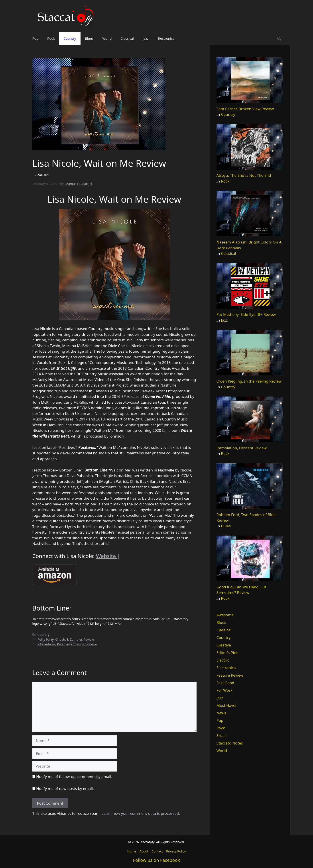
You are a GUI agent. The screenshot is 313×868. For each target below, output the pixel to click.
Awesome (225, 615)
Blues (89, 38)
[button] (279, 38)
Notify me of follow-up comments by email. (74, 777)
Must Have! (226, 705)
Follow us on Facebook (157, 860)
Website (106, 556)
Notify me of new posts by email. (65, 788)
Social (222, 735)
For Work (224, 690)
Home (132, 851)
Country (70, 38)
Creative (224, 645)
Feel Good (225, 683)
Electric (223, 660)
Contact (157, 851)
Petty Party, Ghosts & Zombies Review (66, 639)
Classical (127, 38)
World (107, 38)
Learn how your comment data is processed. (141, 813)
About (144, 851)
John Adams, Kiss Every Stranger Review (67, 644)
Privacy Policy (176, 851)
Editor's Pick (227, 653)
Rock (51, 38)
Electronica (166, 38)
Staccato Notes (230, 743)
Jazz (146, 38)
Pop (35, 38)
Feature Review (230, 675)
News (221, 713)
